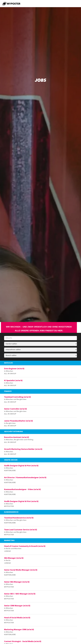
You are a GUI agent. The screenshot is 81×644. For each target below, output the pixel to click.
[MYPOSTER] (11, 4)
